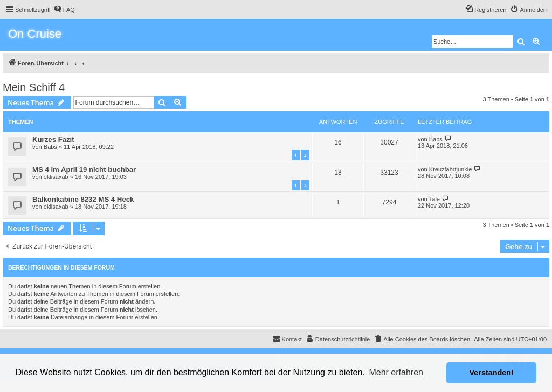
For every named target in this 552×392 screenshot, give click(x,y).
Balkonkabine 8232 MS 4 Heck (83, 199)
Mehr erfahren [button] (396, 372)
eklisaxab (56, 177)
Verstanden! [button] (492, 373)
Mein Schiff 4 (34, 87)
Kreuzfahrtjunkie (451, 169)
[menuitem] (64, 10)
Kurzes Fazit (53, 139)
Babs (50, 147)
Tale (434, 199)
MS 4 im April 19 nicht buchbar (84, 170)
